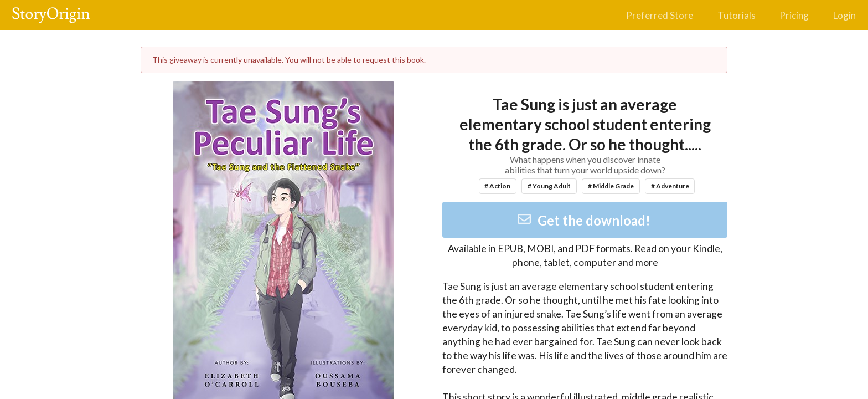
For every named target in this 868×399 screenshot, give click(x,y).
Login (844, 15)
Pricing (794, 15)
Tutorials (737, 15)
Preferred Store (660, 15)
